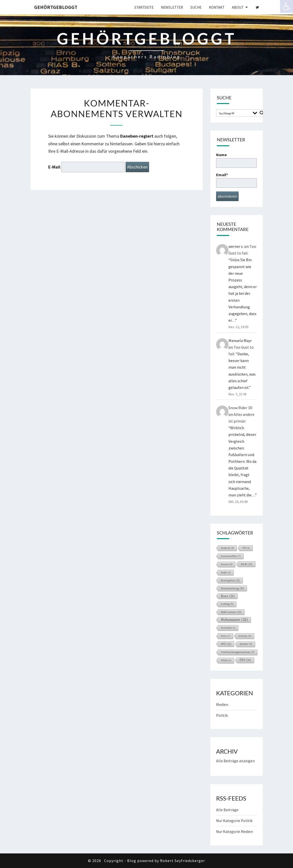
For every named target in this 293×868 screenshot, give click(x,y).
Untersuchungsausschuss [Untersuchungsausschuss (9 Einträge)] (238, 652)
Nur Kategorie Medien (235, 831)
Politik (222, 715)
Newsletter (172, 7)
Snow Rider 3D (240, 408)
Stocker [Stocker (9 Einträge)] (246, 644)
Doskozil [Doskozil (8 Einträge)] (227, 548)
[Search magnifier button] (262, 113)
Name (237, 160)
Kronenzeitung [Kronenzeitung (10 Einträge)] (233, 588)
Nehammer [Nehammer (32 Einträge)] (235, 620)
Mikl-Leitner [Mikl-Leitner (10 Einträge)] (231, 612)
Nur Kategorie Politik (234, 821)
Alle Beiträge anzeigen (235, 761)
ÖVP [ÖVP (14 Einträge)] (246, 660)
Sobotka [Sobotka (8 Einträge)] (245, 636)
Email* (237, 180)
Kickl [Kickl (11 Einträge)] (247, 564)
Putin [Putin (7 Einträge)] (226, 636)
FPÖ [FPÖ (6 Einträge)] (246, 548)
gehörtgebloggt (56, 7)
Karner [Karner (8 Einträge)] (227, 564)
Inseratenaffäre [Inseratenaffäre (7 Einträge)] (231, 556)
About (238, 7)
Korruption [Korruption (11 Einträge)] (230, 580)
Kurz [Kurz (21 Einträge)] (228, 596)
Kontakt (217, 7)
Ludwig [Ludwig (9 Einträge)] (227, 604)
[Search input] (234, 113)
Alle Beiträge (227, 810)
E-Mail (54, 167)
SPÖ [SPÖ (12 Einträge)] (226, 644)
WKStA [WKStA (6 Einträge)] (226, 660)
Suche (196, 7)
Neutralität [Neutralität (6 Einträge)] (228, 628)
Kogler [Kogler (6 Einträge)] (226, 572)
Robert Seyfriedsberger (182, 861)
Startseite (144, 7)
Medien (222, 704)
